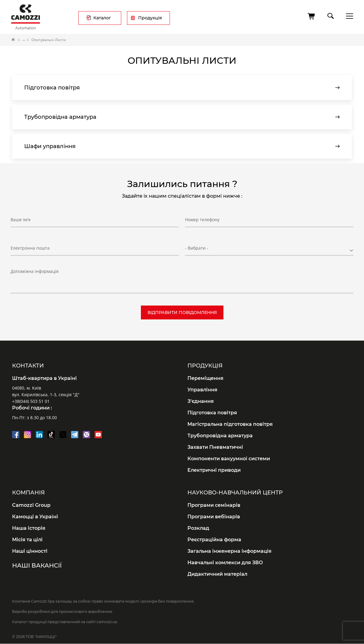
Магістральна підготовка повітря (230, 424)
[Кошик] (312, 16)
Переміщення (205, 378)
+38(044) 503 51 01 (31, 401)
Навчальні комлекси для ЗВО (225, 563)
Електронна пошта (30, 248)
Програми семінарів (214, 505)
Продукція (150, 18)
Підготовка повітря (212, 413)
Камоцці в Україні (35, 517)
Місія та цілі (27, 540)
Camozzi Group (31, 505)
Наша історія (29, 528)
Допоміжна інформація (35, 271)
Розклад (198, 528)
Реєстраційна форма (214, 540)
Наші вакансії (37, 565)
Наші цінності (30, 551)
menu (348, 16)
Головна (13, 40)
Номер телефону (202, 220)
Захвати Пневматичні (215, 447)
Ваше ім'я (21, 220)
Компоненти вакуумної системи (229, 459)
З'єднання (201, 401)
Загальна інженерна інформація (229, 551)
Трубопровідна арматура (220, 436)
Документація (24, 40)
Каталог (102, 18)
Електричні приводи (214, 470)
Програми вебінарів (214, 517)
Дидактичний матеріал (217, 574)
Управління (202, 390)
